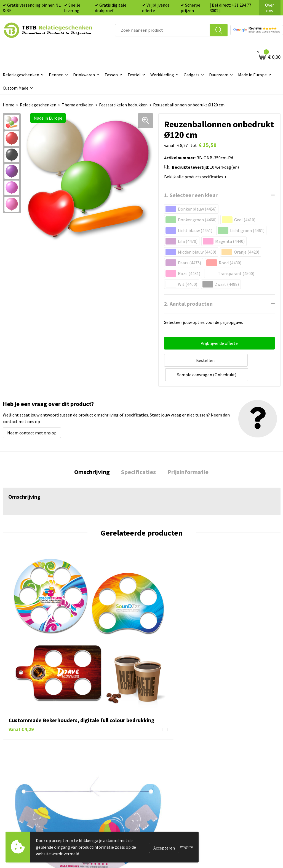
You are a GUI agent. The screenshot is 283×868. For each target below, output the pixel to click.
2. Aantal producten (188, 304)
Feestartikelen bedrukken (123, 105)
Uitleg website (94, 725)
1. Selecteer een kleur (191, 195)
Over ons (269, 8)
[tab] (95, 457)
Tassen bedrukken (165, 717)
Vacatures (226, 717)
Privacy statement (235, 742)
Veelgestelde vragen (99, 708)
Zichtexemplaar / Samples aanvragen (105, 762)
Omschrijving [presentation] (95, 457)
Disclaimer (227, 750)
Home (9, 105)
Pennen (56, 75)
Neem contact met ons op (32, 417)
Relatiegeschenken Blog (240, 725)
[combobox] (163, 30)
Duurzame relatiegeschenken (176, 725)
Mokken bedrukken (166, 742)
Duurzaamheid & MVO (100, 775)
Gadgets (192, 75)
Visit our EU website (236, 767)
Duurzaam (219, 75)
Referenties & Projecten (240, 733)
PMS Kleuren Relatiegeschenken (110, 742)
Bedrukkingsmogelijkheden (106, 733)
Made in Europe (252, 75)
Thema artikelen (78, 105)
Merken (155, 767)
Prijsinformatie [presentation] (185, 457)
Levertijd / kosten (96, 717)
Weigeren (187, 847)
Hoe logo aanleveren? (100, 750)
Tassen (111, 75)
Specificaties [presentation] (138, 457)
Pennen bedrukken (166, 708)
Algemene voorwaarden (239, 758)
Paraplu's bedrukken (168, 758)
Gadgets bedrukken (167, 733)
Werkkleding (162, 75)
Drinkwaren (84, 75)
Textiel (134, 75)
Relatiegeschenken (38, 105)
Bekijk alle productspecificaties (195, 177)
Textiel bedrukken (165, 750)
